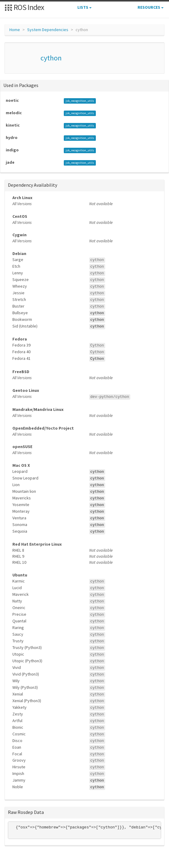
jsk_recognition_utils (80, 101)
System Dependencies (48, 30)
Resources (151, 7)
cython (51, 58)
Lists (84, 7)
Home (15, 30)
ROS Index (24, 7)
